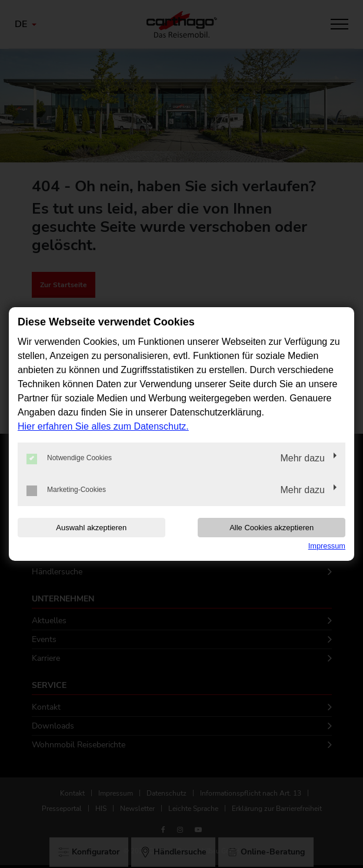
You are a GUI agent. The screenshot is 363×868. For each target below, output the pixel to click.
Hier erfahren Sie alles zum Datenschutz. (103, 426)
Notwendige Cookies (69, 458)
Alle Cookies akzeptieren (272, 528)
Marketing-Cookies (66, 490)
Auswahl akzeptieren (91, 528)
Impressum (327, 546)
